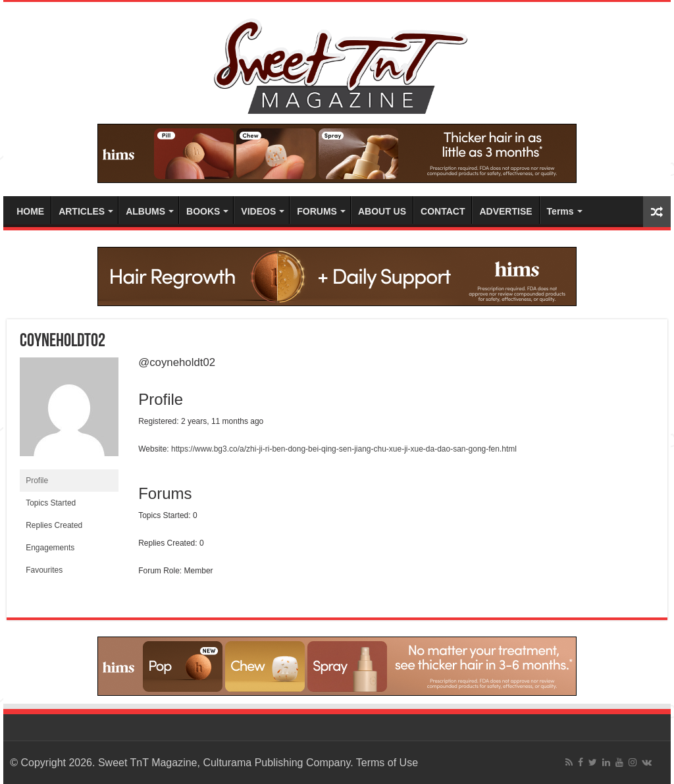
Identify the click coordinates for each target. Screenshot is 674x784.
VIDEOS (258, 211)
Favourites (44, 570)
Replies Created (54, 525)
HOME (30, 211)
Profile (37, 481)
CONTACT (443, 211)
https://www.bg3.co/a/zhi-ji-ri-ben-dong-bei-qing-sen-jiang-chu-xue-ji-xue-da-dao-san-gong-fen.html (344, 449)
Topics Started (51, 503)
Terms (560, 211)
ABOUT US (382, 211)
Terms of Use (387, 763)
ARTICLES (82, 211)
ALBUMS (145, 211)
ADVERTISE (505, 211)
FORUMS (317, 211)
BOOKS (203, 211)
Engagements (50, 548)
